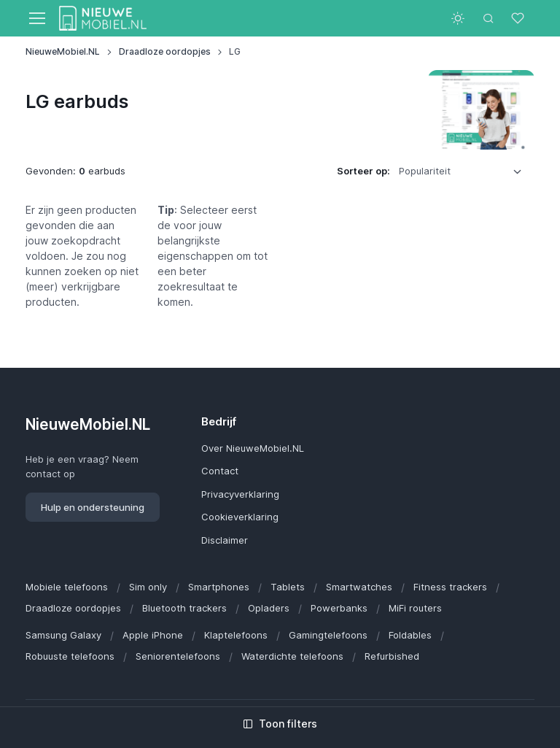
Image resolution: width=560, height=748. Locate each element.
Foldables (410, 635)
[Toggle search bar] (489, 18)
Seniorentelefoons (178, 656)
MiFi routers (415, 608)
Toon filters (280, 724)
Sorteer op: (363, 171)
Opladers (269, 608)
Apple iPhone (153, 635)
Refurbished (392, 656)
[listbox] (465, 171)
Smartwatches (359, 587)
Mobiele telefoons (67, 587)
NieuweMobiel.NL (63, 51)
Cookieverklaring (240, 517)
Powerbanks (339, 608)
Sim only (148, 587)
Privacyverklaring (240, 494)
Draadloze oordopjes (165, 51)
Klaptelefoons (236, 635)
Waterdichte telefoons (292, 656)
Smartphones (219, 587)
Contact (220, 471)
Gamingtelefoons (328, 635)
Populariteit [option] (425, 171)
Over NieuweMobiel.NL (253, 448)
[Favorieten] (519, 18)
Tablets (288, 587)
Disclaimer (225, 540)
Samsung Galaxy (63, 635)
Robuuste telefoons (70, 656)
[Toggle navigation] (36, 18)
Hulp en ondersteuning (93, 507)
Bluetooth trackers (184, 608)
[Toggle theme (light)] (458, 18)
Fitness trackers (450, 587)
